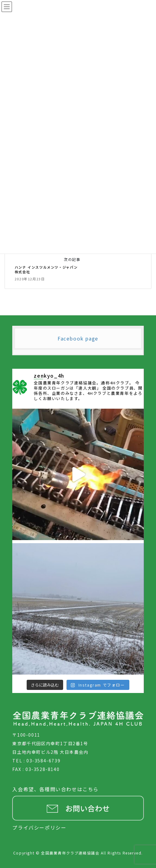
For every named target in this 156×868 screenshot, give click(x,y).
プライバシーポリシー (39, 827)
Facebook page (78, 338)
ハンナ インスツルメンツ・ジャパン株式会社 (46, 270)
